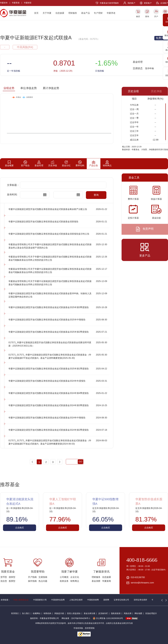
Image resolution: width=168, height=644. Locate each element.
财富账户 (148, 3)
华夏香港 (16, 3)
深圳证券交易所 (140, 600)
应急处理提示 (151, 613)
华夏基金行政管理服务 (109, 3)
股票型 (12, 581)
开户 (156, 16)
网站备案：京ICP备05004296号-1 (76, 618)
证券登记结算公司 (121, 600)
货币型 (4, 577)
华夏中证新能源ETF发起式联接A (36, 38)
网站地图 (138, 613)
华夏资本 (4, 3)
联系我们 (15, 613)
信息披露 (60, 13)
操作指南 (32, 581)
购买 (138, 16)
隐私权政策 (116, 613)
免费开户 (161, 38)
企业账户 (164, 3)
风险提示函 (59, 613)
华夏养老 (111, 13)
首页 (36, 13)
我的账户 (131, 3)
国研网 (106, 600)
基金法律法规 (89, 613)
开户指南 (32, 577)
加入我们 (26, 613)
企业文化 (75, 577)
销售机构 (47, 613)
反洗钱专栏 (103, 613)
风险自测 (128, 613)
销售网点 (75, 581)
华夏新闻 (107, 581)
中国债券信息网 (58, 600)
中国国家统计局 (40, 600)
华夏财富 (28, 3)
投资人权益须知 (74, 613)
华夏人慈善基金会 (21, 600)
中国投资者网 (93, 600)
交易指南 (43, 577)
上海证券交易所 (76, 600)
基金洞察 (96, 581)
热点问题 (43, 581)
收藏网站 (37, 613)
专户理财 (98, 13)
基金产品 (86, 13)
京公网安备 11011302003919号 (108, 618)
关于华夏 (47, 13)
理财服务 (73, 13)
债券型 (12, 577)
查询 (147, 16)
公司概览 (64, 577)
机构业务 (64, 581)
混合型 (4, 581)
